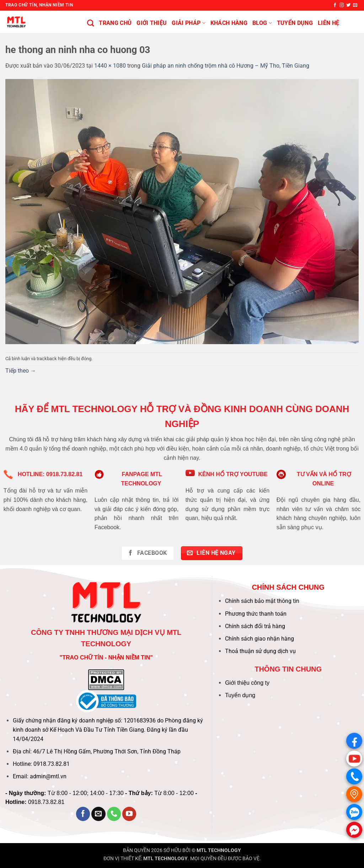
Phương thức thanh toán (256, 614)
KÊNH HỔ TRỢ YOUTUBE (233, 474)
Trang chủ (115, 23)
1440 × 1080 (110, 66)
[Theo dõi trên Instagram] (342, 5)
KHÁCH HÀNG (229, 23)
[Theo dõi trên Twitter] (348, 5)
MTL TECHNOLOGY (219, 850)
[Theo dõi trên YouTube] (129, 814)
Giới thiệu (152, 23)
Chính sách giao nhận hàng (259, 639)
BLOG (262, 23)
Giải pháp (188, 23)
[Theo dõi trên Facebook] (335, 5)
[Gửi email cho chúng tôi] (355, 5)
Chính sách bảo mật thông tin (262, 601)
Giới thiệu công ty (247, 683)
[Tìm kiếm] (90, 23)
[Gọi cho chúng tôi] (114, 814)
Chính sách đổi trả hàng (255, 626)
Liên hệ (328, 23)
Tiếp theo (21, 371)
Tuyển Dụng (295, 23)
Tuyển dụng (240, 695)
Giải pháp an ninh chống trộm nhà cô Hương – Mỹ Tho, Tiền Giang (226, 66)
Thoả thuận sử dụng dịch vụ (260, 651)
